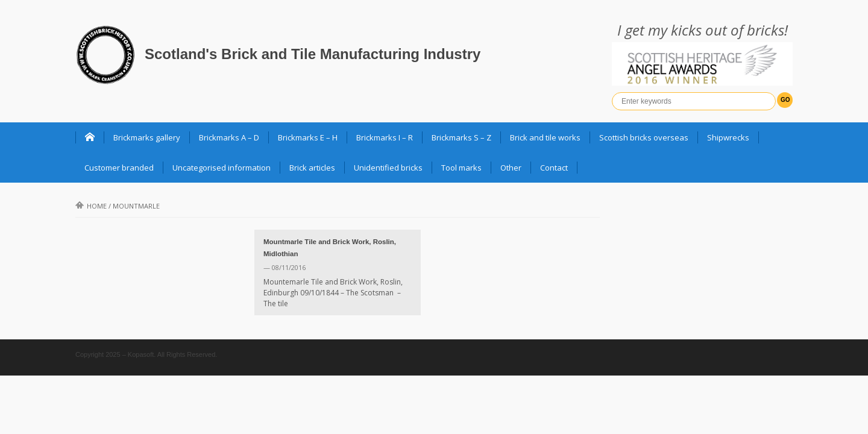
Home (91, 206)
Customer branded (119, 168)
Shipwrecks (728, 137)
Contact (554, 168)
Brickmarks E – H (308, 137)
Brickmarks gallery (147, 137)
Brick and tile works (545, 137)
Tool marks (461, 168)
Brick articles (312, 168)
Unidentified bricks (388, 168)
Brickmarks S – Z (461, 137)
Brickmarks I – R (385, 137)
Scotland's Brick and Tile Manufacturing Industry (313, 54)
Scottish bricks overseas (644, 137)
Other (511, 168)
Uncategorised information (222, 168)
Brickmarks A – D (229, 137)
